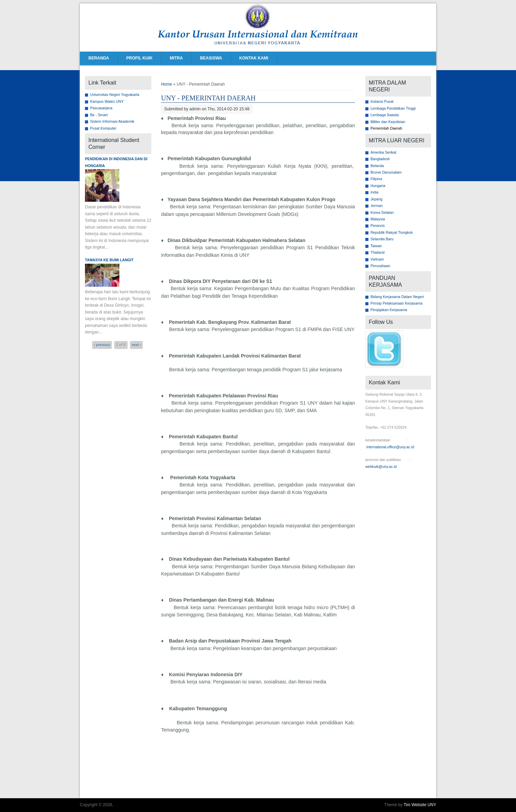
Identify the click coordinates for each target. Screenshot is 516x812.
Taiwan (376, 246)
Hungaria (378, 186)
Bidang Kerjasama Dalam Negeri (397, 297)
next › (136, 345)
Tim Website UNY (420, 805)
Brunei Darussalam (386, 172)
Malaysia (378, 219)
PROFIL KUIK (139, 58)
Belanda (377, 166)
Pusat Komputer (103, 128)
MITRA (176, 58)
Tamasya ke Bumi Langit (109, 260)
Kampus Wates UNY (107, 101)
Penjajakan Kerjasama (389, 310)
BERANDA (99, 58)
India (374, 192)
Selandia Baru (382, 239)
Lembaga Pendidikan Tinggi (393, 108)
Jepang (377, 199)
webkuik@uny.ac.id (381, 467)
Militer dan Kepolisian (388, 122)
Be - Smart (99, 115)
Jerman (377, 206)
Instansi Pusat (382, 101)
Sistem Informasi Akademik (112, 121)
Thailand (378, 252)
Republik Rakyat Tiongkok (392, 232)
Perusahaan (380, 266)
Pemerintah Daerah (386, 128)
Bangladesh (380, 159)
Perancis (378, 226)
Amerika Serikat (383, 152)
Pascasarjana (101, 108)
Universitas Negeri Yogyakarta (115, 95)
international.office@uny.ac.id (390, 447)
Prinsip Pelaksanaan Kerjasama (396, 303)
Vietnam (377, 259)
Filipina (376, 179)
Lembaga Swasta (385, 115)
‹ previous (102, 345)
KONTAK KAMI (254, 58)
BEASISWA (211, 58)
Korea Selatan (382, 212)
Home (166, 84)
